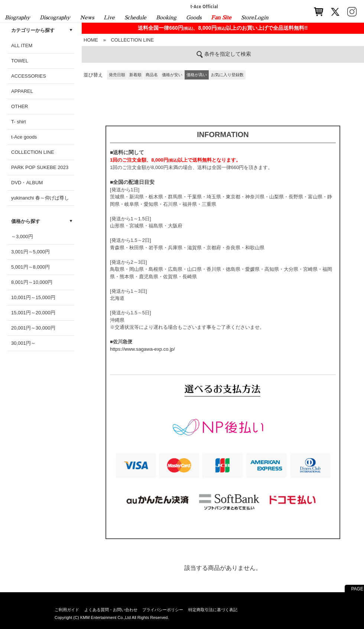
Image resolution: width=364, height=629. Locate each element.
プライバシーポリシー (163, 610)
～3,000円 (22, 236)
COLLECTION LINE (33, 152)
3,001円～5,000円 (30, 252)
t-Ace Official (204, 6)
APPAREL (22, 91)
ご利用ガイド (67, 610)
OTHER (20, 106)
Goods (194, 17)
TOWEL (20, 61)
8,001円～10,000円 (32, 282)
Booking (166, 17)
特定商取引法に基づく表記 (213, 610)
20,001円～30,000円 (33, 328)
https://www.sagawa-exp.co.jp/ (142, 349)
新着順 (135, 75)
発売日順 (117, 75)
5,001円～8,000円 (30, 267)
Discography (55, 17)
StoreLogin (255, 17)
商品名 (152, 75)
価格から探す (26, 221)
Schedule (135, 17)
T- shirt (19, 122)
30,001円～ (23, 343)
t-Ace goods (24, 137)
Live (109, 17)
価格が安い (172, 75)
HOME (91, 40)
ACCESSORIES (29, 76)
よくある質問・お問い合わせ (111, 610)
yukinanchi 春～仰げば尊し (40, 198)
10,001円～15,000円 (33, 297)
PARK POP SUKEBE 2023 (40, 167)
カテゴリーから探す (33, 30)
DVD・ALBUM (27, 183)
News (87, 17)
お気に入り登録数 (227, 75)
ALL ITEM (22, 46)
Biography (17, 17)
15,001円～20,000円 (33, 313)
